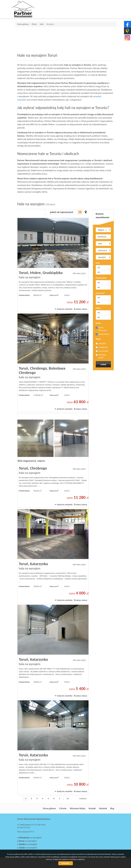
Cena (98, 263)
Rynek (98, 323)
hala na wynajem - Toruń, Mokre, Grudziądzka (53, 265)
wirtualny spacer (101, 356)
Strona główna (49, 808)
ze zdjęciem (102, 347)
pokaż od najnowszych (62, 212)
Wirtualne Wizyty (78, 808)
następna (83, 799)
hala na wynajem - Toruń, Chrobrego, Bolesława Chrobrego (53, 363)
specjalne (101, 343)
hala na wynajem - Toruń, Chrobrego (53, 460)
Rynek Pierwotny (101, 329)
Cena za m (100, 293)
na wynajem (30, 838)
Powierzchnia (101, 278)
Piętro (98, 308)
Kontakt (92, 808)
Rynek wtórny (103, 334)
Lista (80, 212)
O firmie (63, 808)
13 (68, 799)
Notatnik (103, 808)
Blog (112, 808)
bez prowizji (102, 351)
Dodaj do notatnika (65, 309)
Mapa (86, 212)
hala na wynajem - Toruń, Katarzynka (53, 556)
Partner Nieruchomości (37, 808)
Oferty (98, 339)
